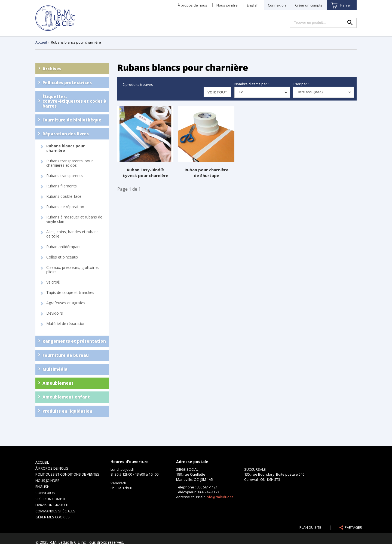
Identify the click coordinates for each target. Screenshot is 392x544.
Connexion (277, 5)
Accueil (41, 42)
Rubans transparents (65, 176)
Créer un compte (309, 5)
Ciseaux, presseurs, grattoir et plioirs (73, 270)
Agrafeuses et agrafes (66, 303)
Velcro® (53, 282)
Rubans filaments (62, 186)
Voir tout (217, 92)
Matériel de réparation (66, 324)
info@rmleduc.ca (220, 497)
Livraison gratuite (52, 505)
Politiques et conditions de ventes (67, 474)
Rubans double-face (64, 196)
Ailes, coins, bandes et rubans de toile (72, 234)
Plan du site (310, 527)
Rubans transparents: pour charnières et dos (70, 163)
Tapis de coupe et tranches (70, 293)
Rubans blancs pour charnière (65, 148)
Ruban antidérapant (64, 247)
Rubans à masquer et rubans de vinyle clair (74, 219)
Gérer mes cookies (53, 517)
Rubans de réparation (65, 207)
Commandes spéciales (55, 511)
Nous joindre (227, 5)
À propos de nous (192, 5)
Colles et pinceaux (62, 257)
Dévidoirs (55, 313)
